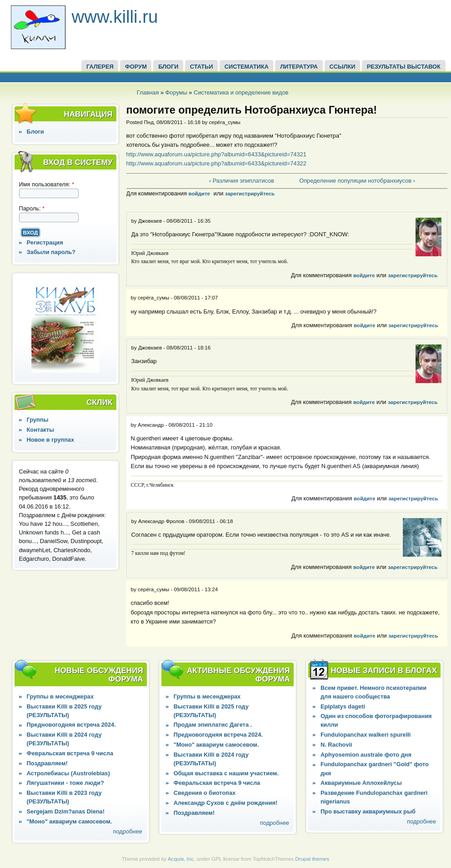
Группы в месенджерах (60, 696)
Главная (148, 92)
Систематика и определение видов (241, 92)
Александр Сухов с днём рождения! (226, 803)
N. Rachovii (336, 745)
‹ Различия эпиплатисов (242, 181)
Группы (38, 420)
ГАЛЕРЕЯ (100, 67)
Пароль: (32, 208)
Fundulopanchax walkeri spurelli (366, 735)
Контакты (40, 430)
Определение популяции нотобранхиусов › (357, 181)
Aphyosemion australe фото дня (366, 755)
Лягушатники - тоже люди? (65, 783)
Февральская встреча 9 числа (70, 753)
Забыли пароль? (51, 252)
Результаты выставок (404, 67)
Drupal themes (312, 859)
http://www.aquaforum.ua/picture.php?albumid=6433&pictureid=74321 (216, 154)
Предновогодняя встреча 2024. (71, 725)
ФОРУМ (136, 67)
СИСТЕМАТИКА (247, 67)
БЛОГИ (168, 67)
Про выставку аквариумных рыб (368, 811)
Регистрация (45, 242)
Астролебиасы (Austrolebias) (68, 773)
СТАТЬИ (202, 67)
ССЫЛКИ (342, 67)
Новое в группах (50, 440)
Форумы (176, 92)
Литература (299, 67)
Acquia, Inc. (181, 859)
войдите (199, 194)
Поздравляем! (47, 763)
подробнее (128, 831)
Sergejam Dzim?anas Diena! (66, 811)
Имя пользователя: (47, 184)
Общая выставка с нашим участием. (226, 773)
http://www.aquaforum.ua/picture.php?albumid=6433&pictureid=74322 (216, 163)
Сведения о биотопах (205, 793)
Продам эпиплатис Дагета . (213, 725)
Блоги (35, 132)
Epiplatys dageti (343, 706)
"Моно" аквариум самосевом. (70, 821)
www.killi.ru (115, 17)
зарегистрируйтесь (250, 194)
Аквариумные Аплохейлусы (361, 783)
